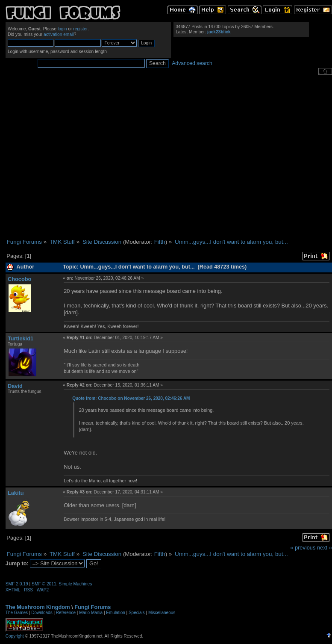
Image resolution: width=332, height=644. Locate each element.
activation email (59, 34)
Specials (137, 613)
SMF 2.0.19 (17, 584)
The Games (17, 613)
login (62, 29)
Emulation (115, 613)
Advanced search (192, 63)
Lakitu (16, 493)
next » (325, 548)
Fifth (160, 242)
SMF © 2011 (44, 584)
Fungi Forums (93, 607)
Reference (66, 613)
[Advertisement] (80, 157)
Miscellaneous (162, 613)
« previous (303, 548)
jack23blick (219, 32)
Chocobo (19, 279)
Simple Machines (75, 584)
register (80, 29)
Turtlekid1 (21, 338)
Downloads (42, 613)
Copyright (15, 636)
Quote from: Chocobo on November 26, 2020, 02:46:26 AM (131, 398)
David (15, 386)
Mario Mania (91, 613)
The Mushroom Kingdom (38, 607)
